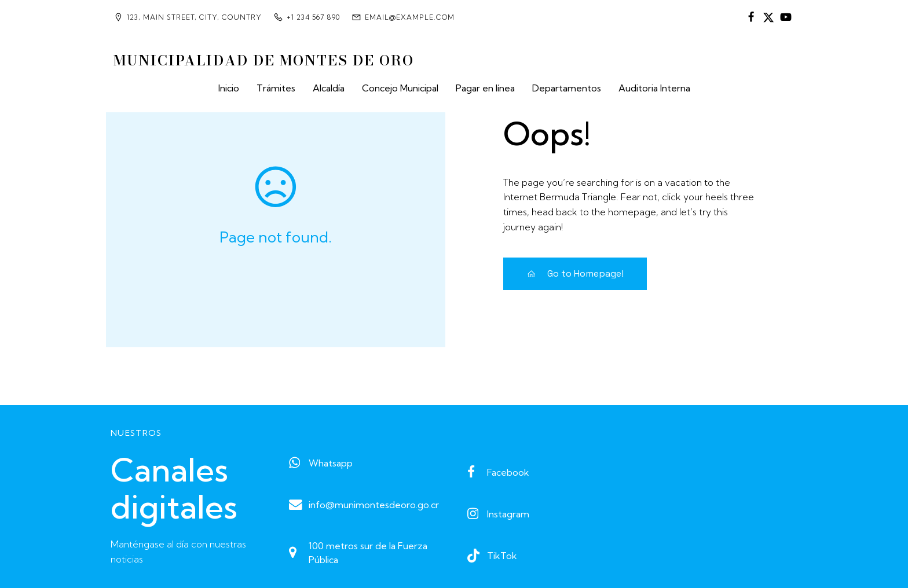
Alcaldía (329, 88)
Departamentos (567, 88)
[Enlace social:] (751, 17)
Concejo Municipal (400, 88)
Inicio (229, 88)
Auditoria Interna (654, 88)
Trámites (276, 88)
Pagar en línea (485, 88)
